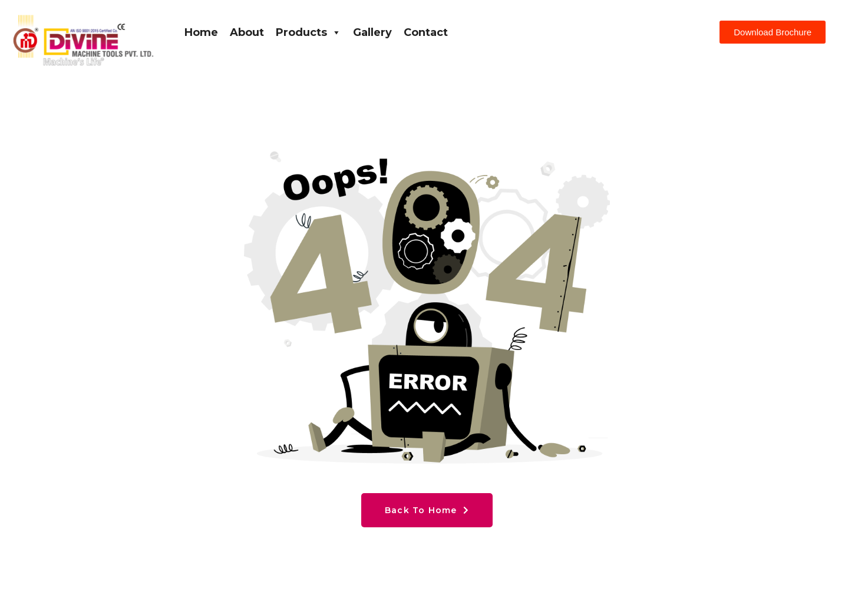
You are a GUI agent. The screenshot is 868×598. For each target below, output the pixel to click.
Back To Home (427, 510)
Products (308, 32)
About (247, 32)
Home (201, 32)
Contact (426, 32)
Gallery (372, 32)
